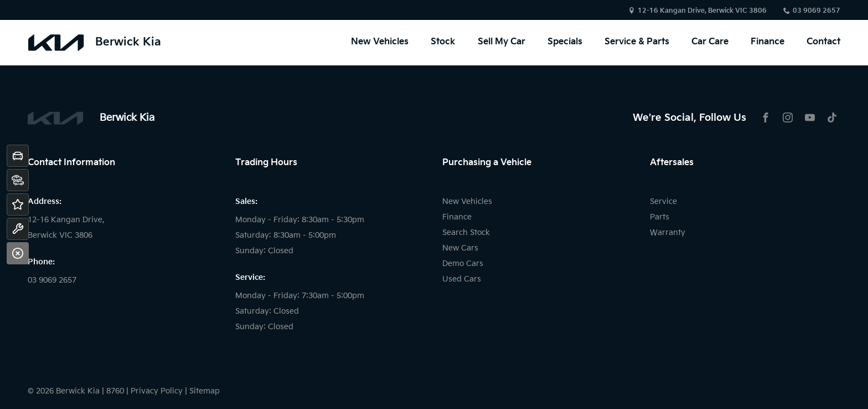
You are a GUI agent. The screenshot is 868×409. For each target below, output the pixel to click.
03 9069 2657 (817, 11)
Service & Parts (637, 43)
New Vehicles (380, 43)
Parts (660, 217)
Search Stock (466, 232)
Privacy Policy (157, 391)
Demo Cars (463, 264)
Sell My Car (502, 43)
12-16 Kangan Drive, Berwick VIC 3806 (702, 11)
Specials (565, 43)
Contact (823, 43)
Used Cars (462, 279)
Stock (443, 43)
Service (663, 201)
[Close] (18, 253)
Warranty (668, 232)
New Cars (460, 248)
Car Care (710, 43)
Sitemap (205, 391)
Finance (768, 43)
